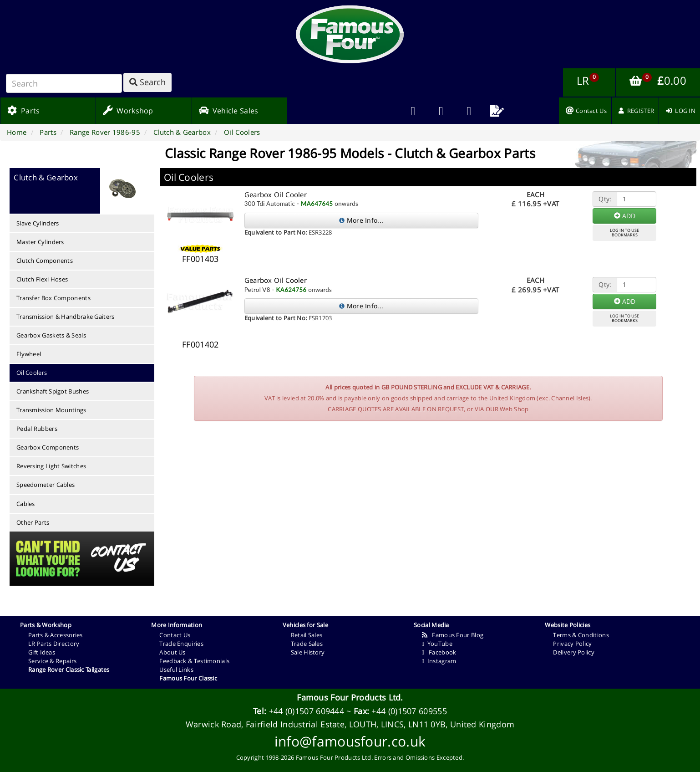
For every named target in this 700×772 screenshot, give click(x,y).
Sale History (308, 652)
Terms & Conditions (581, 635)
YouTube (437, 644)
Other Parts (33, 522)
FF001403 (200, 259)
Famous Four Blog (453, 635)
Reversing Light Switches (51, 466)
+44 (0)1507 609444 (307, 711)
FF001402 (200, 344)
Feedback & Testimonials (194, 661)
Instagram (439, 661)
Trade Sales (307, 644)
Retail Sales (307, 635)
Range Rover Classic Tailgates (69, 670)
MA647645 (317, 204)
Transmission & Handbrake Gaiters (66, 317)
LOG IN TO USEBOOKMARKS (624, 233)
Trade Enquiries (181, 644)
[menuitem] (441, 111)
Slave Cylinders (38, 223)
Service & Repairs (52, 661)
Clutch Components (45, 261)
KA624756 (291, 290)
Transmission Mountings (51, 410)
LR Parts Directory (54, 644)
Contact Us (175, 635)
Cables (26, 504)
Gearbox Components (48, 447)
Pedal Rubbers (37, 429)
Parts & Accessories (56, 635)
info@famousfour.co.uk (350, 741)
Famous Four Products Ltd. (350, 697)
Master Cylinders (40, 242)
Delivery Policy (574, 652)
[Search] (64, 83)
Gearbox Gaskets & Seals (51, 335)
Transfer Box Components (53, 298)
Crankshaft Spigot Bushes (53, 391)
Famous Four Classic (188, 678)
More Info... (361, 220)
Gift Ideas (42, 652)
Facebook (439, 652)
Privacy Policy (572, 644)
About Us (172, 652)
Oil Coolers (32, 373)
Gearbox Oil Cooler (276, 194)
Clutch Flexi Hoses (42, 279)
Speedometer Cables (46, 485)
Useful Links (176, 670)
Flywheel (29, 354)
